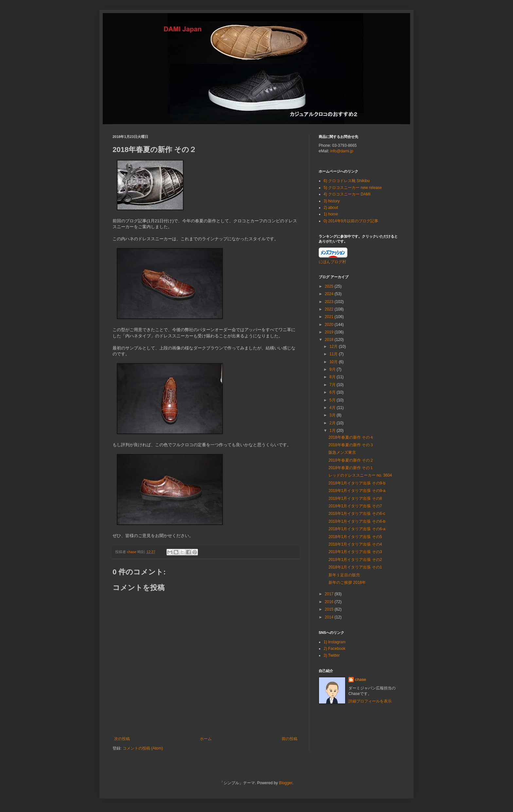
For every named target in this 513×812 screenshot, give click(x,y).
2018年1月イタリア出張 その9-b (357, 483)
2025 (330, 286)
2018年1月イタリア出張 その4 (355, 544)
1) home (331, 214)
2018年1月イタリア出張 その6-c (357, 514)
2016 (330, 602)
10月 (334, 362)
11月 (334, 354)
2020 (330, 325)
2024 (330, 294)
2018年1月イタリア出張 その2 (355, 560)
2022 (330, 309)
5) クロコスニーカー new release (353, 188)
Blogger (286, 783)
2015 (330, 609)
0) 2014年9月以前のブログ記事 (351, 221)
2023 (330, 302)
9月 (333, 369)
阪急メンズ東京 (342, 452)
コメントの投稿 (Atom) (143, 748)
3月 (333, 415)
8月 (333, 377)
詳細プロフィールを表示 (370, 701)
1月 (333, 431)
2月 (333, 423)
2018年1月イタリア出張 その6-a (357, 529)
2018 (330, 340)
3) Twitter (332, 655)
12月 (334, 347)
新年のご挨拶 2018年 (347, 583)
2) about (331, 208)
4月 (333, 408)
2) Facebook (335, 649)
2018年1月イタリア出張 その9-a (357, 491)
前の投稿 (290, 739)
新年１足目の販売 (344, 575)
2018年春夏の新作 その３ (351, 445)
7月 (333, 385)
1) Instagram (335, 642)
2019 (330, 332)
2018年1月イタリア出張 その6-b (357, 521)
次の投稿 (122, 739)
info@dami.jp (342, 151)
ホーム (206, 739)
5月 (333, 400)
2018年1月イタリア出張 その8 (355, 499)
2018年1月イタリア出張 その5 (355, 537)
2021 (330, 317)
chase (361, 680)
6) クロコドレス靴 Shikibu (347, 181)
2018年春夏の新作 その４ (351, 437)
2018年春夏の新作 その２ (351, 460)
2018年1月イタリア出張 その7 (355, 506)
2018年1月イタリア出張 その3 (355, 552)
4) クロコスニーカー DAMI (347, 194)
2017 (330, 594)
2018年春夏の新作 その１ (351, 468)
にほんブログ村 (332, 262)
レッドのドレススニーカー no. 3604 (360, 475)
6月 (333, 392)
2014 (330, 617)
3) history (332, 201)
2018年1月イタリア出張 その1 (355, 567)
